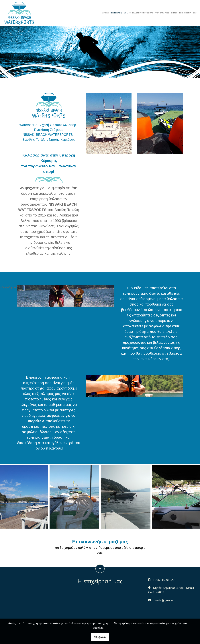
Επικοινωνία (185, 13)
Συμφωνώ (100, 637)
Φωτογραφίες (162, 13)
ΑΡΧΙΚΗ (106, 13)
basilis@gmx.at (164, 600)
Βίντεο (174, 13)
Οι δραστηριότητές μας (141, 13)
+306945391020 (164, 580)
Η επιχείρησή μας (119, 13)
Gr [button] (195, 13)
